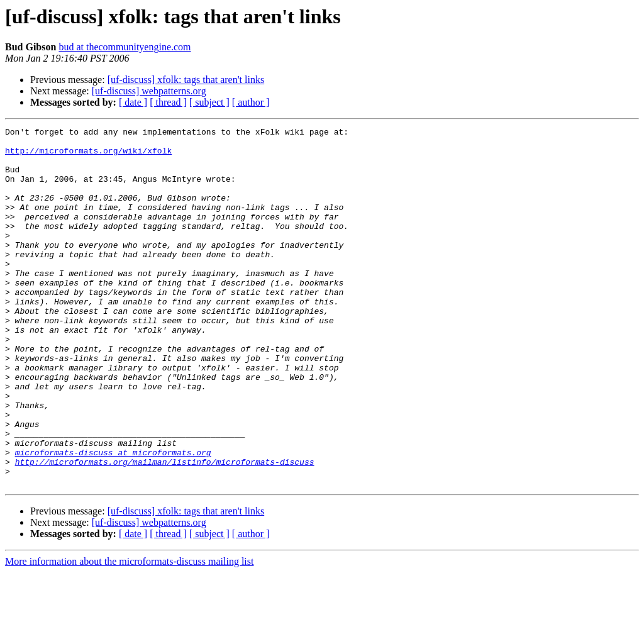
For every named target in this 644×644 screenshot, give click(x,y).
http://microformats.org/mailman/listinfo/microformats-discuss (165, 530)
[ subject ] (209, 102)
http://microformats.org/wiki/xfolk (88, 156)
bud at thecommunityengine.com (125, 47)
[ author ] (251, 102)
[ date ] (133, 102)
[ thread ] (168, 102)
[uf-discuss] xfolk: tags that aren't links (186, 80)
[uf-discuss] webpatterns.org (149, 91)
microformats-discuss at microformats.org (113, 518)
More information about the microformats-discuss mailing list (129, 633)
